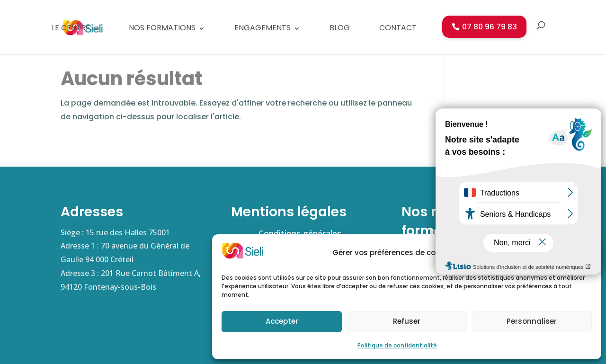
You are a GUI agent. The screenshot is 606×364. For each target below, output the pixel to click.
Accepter (282, 321)
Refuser (407, 321)
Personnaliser (532, 321)
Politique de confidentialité (397, 345)
